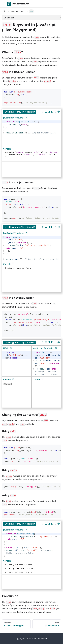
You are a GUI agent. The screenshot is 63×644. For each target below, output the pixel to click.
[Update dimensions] (59, 112)
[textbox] (33, 127)
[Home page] (4, 11)
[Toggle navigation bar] (4, 4)
